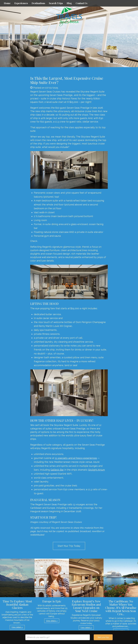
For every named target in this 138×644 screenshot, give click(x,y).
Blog (69, 3)
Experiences (21, 3)
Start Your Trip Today (69, 546)
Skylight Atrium (96, 470)
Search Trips (56, 3)
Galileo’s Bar (57, 470)
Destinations (38, 3)
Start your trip (103, 637)
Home (7, 3)
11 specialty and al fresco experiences (76, 458)
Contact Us (81, 3)
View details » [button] (17, 627)
